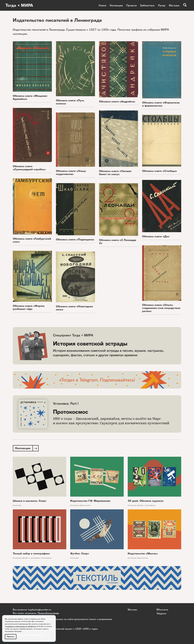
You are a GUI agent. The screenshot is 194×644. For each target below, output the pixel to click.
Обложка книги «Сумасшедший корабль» (29, 168)
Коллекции (116, 5)
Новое (102, 5)
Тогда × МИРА (19, 5)
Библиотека (147, 5)
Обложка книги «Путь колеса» (70, 102)
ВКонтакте (162, 610)
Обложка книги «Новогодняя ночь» (74, 308)
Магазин (174, 5)
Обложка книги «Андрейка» (117, 102)
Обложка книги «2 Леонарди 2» (118, 242)
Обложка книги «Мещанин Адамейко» (30, 97)
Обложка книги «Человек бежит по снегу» (115, 173)
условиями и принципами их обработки (20, 626)
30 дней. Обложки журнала (146, 501)
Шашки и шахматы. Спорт (30, 501)
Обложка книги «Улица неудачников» (71, 173)
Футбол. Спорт (80, 554)
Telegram (161, 613)
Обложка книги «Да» (156, 236)
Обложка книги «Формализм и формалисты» (161, 104)
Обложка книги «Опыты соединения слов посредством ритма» (161, 308)
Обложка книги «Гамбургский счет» (32, 240)
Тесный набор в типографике (31, 554)
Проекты (131, 5)
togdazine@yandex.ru (40, 610)
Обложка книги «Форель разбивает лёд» (29, 307)
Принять (11, 637)
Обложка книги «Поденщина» (75, 240)
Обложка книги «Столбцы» (160, 171)
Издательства (85, 505)
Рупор (162, 5)
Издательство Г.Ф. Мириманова (90, 501)
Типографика (47, 558)
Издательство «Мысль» (143, 554)
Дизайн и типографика (146, 505)
